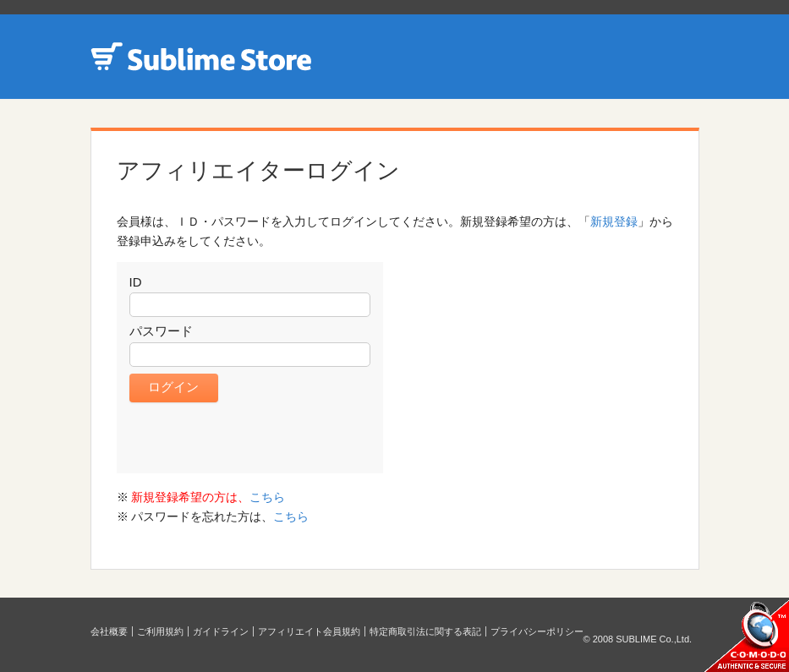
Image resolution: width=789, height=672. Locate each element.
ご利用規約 (160, 631)
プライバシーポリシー (537, 631)
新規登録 (614, 221)
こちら (267, 497)
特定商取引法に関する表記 (425, 631)
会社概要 (109, 631)
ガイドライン (221, 631)
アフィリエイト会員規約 (309, 631)
